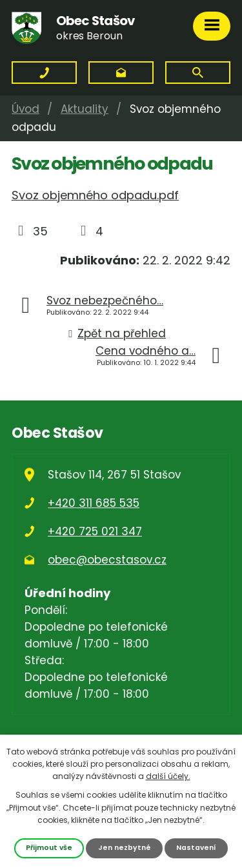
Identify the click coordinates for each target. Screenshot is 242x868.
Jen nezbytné (125, 848)
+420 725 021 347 (95, 531)
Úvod (25, 109)
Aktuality (85, 109)
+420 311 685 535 (94, 503)
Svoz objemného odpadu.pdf (95, 195)
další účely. (168, 776)
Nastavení (196, 848)
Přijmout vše (49, 848)
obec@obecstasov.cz (107, 560)
